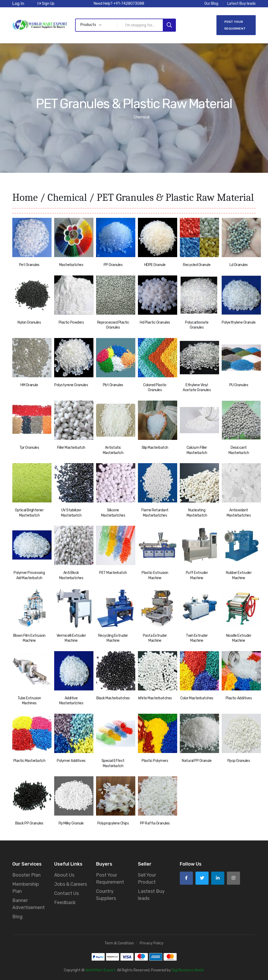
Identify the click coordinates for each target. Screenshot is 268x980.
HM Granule (29, 385)
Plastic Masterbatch (29, 761)
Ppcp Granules (239, 761)
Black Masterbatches (113, 698)
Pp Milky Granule (71, 823)
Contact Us (66, 893)
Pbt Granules (113, 385)
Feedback (65, 903)
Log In (18, 4)
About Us (64, 875)
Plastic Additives (239, 698)
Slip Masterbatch (155, 448)
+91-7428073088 (129, 4)
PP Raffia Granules (155, 823)
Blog (17, 917)
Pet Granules (29, 265)
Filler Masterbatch (71, 448)
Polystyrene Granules (71, 385)
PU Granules (239, 385)
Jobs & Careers (71, 884)
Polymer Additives (71, 761)
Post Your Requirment (235, 25)
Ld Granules (239, 265)
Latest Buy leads (241, 4)
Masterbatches (71, 265)
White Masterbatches (155, 698)
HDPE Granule (155, 265)
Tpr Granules (29, 448)
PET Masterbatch (113, 573)
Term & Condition (119, 943)
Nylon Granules (29, 322)
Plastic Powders (71, 322)
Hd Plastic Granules (155, 322)
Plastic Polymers (155, 761)
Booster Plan (26, 875)
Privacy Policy (152, 943)
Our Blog (211, 4)
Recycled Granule (197, 265)
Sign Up (46, 4)
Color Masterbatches (197, 698)
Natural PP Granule (197, 761)
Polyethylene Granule (239, 322)
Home (25, 197)
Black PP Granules (29, 823)
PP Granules (113, 265)
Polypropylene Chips (113, 823)
